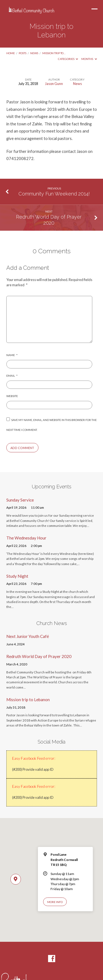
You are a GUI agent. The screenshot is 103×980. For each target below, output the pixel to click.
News (34, 53)
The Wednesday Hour (26, 538)
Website (12, 396)
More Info (55, 902)
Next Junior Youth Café (28, 636)
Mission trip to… (54, 53)
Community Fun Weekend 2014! (54, 194)
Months (89, 59)
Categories (68, 59)
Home (11, 53)
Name (12, 355)
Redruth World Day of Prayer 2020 (49, 220)
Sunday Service (20, 500)
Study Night (17, 576)
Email (12, 376)
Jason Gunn (54, 84)
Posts (23, 53)
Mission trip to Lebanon (28, 700)
